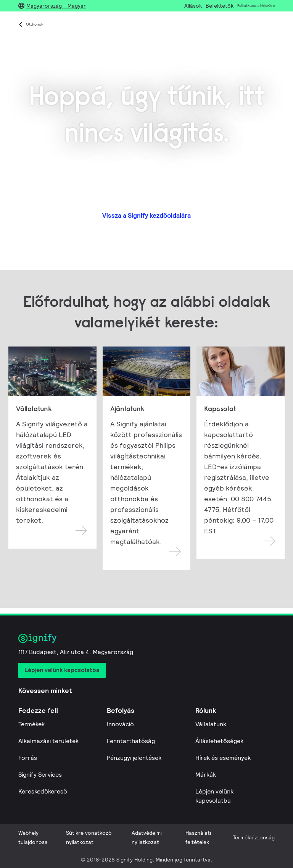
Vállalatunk (211, 724)
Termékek (31, 724)
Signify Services (40, 775)
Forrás (28, 758)
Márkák (206, 775)
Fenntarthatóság (131, 741)
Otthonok (35, 24)
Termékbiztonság (254, 837)
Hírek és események (223, 758)
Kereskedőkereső (43, 791)
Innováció (120, 724)
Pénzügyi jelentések (134, 758)
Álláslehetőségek (219, 741)
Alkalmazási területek (48, 741)
